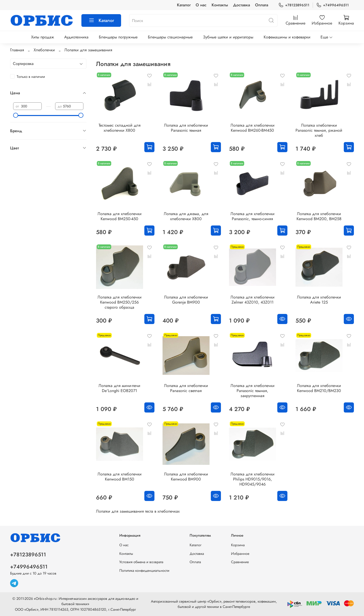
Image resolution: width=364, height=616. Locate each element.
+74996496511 (333, 5)
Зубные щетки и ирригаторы (228, 37)
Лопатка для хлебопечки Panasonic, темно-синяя (253, 216)
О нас (201, 5)
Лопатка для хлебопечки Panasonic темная (186, 128)
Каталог (184, 5)
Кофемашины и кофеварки (287, 37)
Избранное (240, 554)
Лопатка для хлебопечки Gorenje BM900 (186, 300)
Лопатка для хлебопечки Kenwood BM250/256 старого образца (120, 302)
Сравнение (240, 562)
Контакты (220, 5)
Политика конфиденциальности (144, 571)
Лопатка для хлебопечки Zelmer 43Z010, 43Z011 (253, 300)
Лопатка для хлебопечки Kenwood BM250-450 (120, 216)
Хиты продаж (43, 37)
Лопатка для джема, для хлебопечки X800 (186, 216)
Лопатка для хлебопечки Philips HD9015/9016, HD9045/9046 (253, 479)
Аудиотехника (76, 37)
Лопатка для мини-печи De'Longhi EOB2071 (119, 388)
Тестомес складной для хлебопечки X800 (120, 128)
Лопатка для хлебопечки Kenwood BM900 (186, 477)
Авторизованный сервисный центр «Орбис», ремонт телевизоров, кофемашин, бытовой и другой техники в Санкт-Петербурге (214, 604)
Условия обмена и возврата (141, 562)
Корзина (238, 545)
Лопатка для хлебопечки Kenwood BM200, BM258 (319, 216)
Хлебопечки (44, 50)
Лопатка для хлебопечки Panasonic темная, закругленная (253, 391)
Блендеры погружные (118, 37)
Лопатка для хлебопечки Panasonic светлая (186, 388)
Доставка (242, 5)
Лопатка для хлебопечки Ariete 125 (319, 300)
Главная (17, 50)
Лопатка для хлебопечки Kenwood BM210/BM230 (319, 388)
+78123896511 (294, 5)
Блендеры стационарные (170, 37)
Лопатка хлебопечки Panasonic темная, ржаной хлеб (319, 130)
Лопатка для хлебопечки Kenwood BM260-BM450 (253, 128)
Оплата (262, 5)
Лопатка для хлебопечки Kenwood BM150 (120, 477)
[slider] (16, 115)
